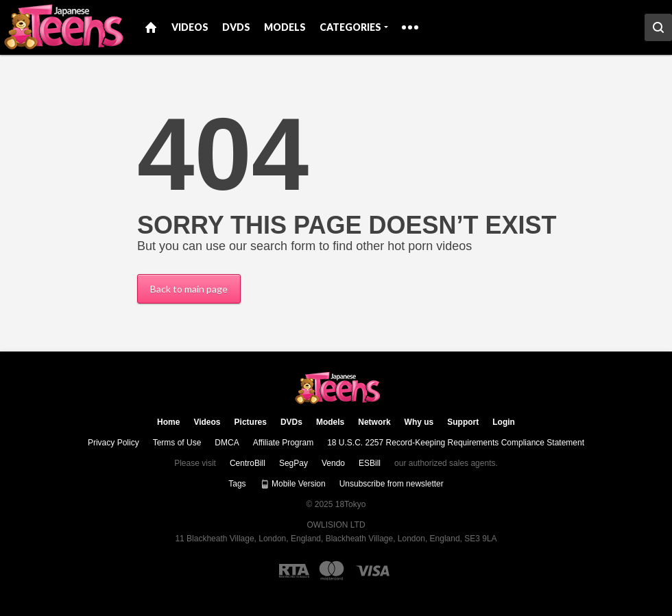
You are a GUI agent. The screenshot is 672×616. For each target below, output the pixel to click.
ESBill (370, 463)
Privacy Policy (113, 443)
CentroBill (248, 463)
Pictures (251, 422)
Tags (237, 484)
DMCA (227, 443)
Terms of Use (177, 443)
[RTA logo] (294, 571)
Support (463, 422)
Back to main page (189, 289)
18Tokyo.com (336, 389)
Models (285, 27)
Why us (419, 422)
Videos (190, 27)
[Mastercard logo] (332, 570)
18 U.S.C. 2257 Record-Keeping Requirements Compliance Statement (456, 443)
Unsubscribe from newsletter (392, 484)
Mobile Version (293, 484)
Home (151, 27)
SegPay (293, 463)
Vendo (333, 463)
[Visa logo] (373, 571)
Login (504, 422)
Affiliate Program (283, 443)
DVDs (236, 27)
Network (374, 422)
